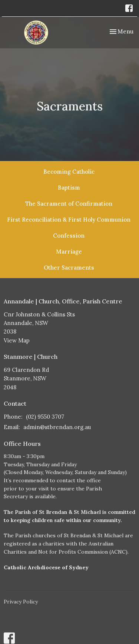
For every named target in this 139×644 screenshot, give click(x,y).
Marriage (69, 252)
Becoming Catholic (69, 172)
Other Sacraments (69, 268)
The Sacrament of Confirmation (69, 204)
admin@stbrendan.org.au (57, 427)
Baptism (69, 188)
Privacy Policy (21, 602)
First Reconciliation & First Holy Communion (69, 220)
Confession (69, 236)
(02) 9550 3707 (45, 417)
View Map (17, 340)
